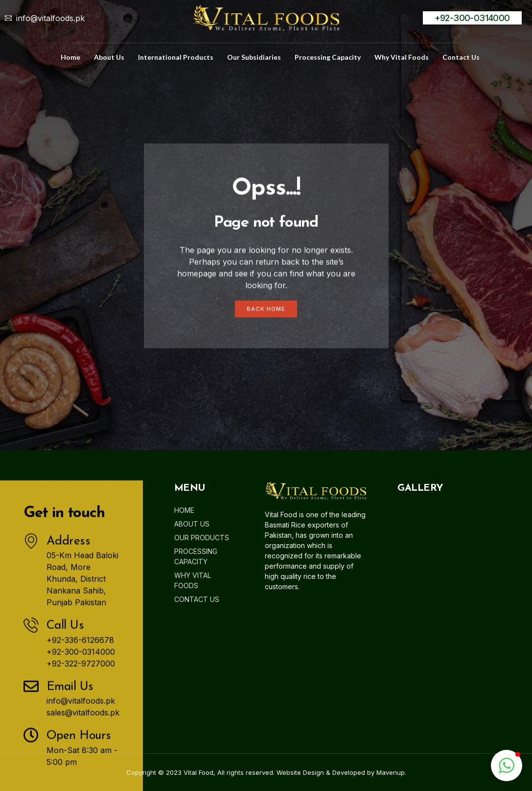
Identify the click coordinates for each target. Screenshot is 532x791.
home (70, 57)
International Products (176, 57)
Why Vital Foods (402, 57)
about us (109, 57)
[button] (507, 766)
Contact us (461, 57)
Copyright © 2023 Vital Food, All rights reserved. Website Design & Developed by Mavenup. (266, 772)
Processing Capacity (328, 57)
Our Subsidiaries (254, 57)
